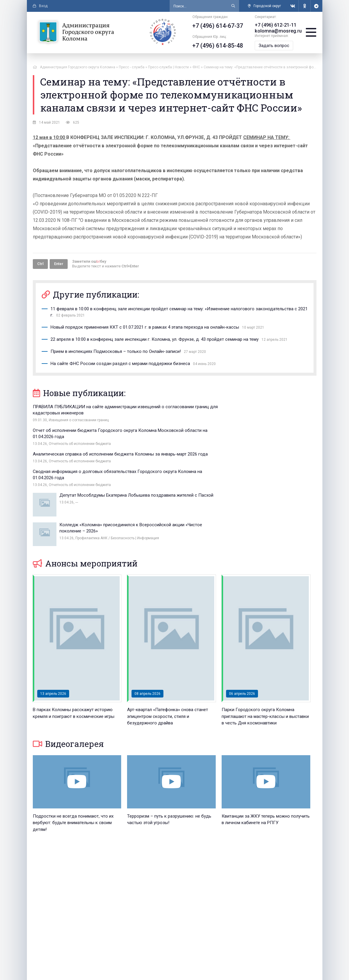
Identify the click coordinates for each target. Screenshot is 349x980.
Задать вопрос (272, 46)
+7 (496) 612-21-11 (273, 25)
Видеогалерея (68, 673)
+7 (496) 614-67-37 (215, 26)
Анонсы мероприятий (85, 493)
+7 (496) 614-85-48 (215, 46)
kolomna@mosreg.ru (275, 31)
